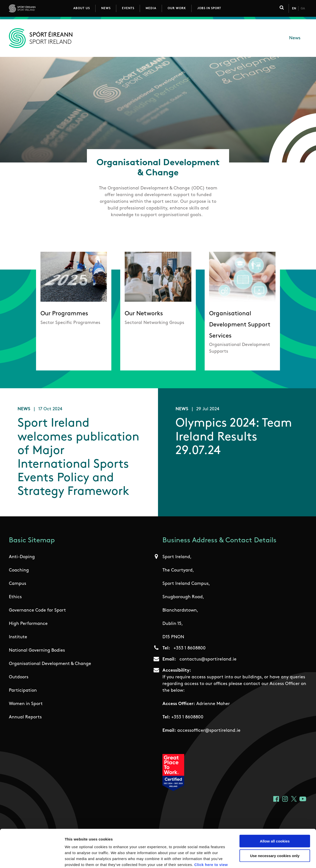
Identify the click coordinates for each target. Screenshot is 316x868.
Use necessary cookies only (275, 823)
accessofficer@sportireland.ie (209, 731)
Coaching (19, 571)
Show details (259, 858)
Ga (303, 9)
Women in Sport (26, 704)
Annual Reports (25, 718)
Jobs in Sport (209, 8)
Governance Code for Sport (37, 611)
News (106, 8)
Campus (18, 584)
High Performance (28, 624)
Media (151, 8)
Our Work (177, 8)
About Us (82, 8)
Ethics (15, 598)
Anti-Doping (22, 558)
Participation (23, 691)
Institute (18, 638)
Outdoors (19, 678)
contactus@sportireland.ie (208, 660)
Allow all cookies (275, 809)
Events (128, 8)
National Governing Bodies (37, 651)
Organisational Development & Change (50, 664)
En (294, 9)
